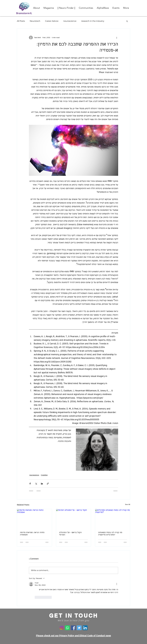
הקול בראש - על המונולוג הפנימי (70, 534)
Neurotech (35, 21)
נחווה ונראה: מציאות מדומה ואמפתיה (32, 534)
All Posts (21, 21)
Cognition (44, 475)
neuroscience (70, 21)
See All (128, 504)
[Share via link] (48, 484)
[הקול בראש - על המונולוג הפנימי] (74, 519)
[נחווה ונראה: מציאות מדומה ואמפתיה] (34, 519)
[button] (86, 8)
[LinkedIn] (85, 628)
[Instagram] (62, 628)
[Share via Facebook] (30, 484)
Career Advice (52, 21)
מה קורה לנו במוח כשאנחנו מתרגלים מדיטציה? (110, 534)
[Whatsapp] (67, 628)
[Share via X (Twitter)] (36, 484)
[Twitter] (79, 628)
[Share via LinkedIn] (42, 484)
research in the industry (93, 21)
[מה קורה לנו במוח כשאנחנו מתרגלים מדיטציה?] (113, 519)
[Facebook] (73, 628)
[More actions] (117, 38)
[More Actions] (117, 584)
